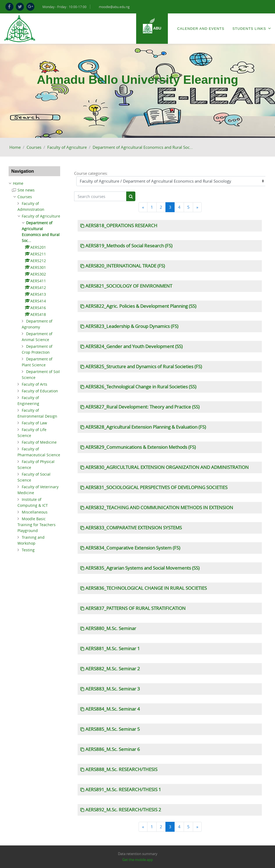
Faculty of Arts (35, 384)
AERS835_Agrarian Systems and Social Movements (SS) (142, 568)
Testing (28, 550)
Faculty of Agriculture (67, 147)
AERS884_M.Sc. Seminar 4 (113, 709)
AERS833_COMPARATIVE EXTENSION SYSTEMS (134, 528)
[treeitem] (34, 183)
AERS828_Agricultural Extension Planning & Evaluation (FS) (146, 427)
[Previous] (143, 207)
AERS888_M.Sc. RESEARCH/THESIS (121, 769)
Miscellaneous (35, 512)
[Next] (197, 207)
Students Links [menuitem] (252, 28)
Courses (34, 147)
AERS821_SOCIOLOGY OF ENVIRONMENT (129, 286)
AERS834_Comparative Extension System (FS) (133, 548)
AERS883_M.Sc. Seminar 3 (113, 689)
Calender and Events (201, 29)
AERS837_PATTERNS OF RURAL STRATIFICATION (135, 608)
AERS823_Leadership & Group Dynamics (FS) (132, 326)
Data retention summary (138, 854)
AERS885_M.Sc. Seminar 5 (113, 729)
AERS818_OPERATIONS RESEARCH (121, 226)
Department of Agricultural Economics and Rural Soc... (143, 147)
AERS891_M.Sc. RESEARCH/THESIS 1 (123, 790)
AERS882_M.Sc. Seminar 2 (113, 669)
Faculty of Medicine (39, 442)
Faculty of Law (34, 423)
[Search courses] (100, 196)
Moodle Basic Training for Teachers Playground (37, 525)
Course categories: (91, 173)
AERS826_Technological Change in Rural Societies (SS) (141, 387)
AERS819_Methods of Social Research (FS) (129, 246)
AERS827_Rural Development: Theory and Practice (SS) (142, 407)
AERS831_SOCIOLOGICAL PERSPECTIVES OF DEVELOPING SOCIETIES (156, 487)
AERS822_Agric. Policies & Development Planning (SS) (141, 306)
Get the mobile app (137, 860)
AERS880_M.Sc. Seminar (111, 628)
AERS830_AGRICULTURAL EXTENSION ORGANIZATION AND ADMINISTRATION (167, 467)
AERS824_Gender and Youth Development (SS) (134, 346)
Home (15, 147)
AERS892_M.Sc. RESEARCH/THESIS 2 (123, 810)
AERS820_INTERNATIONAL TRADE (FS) (125, 266)
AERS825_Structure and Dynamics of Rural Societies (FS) (144, 367)
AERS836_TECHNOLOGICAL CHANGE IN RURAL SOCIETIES (146, 588)
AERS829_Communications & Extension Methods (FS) (141, 447)
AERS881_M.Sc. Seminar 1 (113, 649)
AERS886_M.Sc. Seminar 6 (113, 749)
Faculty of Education (40, 391)
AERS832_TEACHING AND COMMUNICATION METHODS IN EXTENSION (159, 508)
